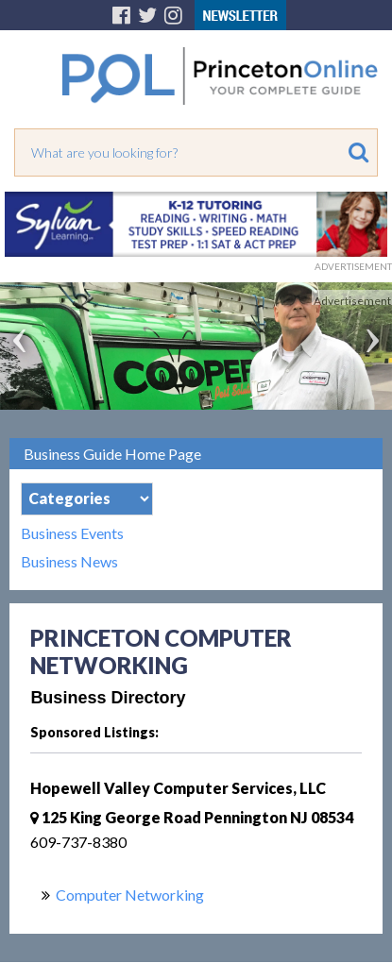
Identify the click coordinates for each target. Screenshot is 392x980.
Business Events (72, 533)
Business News (69, 562)
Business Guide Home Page (112, 454)
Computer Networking (130, 895)
